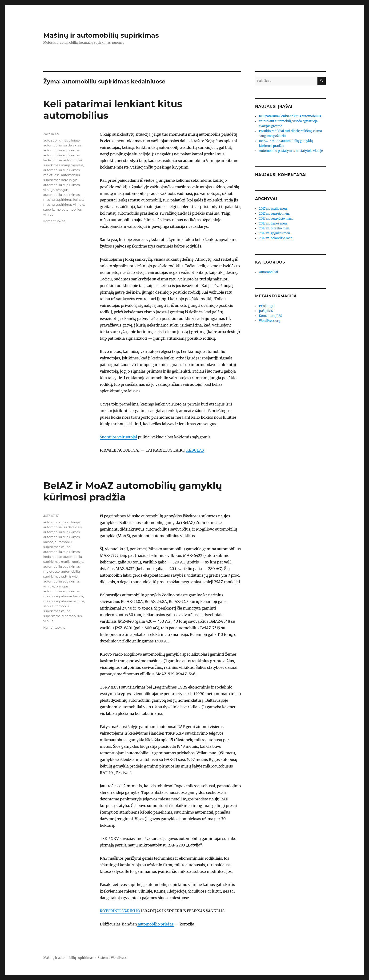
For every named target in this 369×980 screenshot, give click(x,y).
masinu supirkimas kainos (63, 200)
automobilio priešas (155, 924)
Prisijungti (267, 306)
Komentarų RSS (270, 316)
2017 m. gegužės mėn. (275, 233)
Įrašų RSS (266, 311)
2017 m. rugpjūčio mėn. (276, 218)
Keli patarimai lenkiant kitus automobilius (290, 116)
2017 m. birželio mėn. (274, 228)
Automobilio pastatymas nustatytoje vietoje (291, 151)
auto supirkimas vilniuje (61, 140)
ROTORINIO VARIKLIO (120, 911)
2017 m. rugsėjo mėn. (274, 214)
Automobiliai (268, 272)
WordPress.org (270, 321)
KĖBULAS (195, 450)
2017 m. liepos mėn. (273, 223)
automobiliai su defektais (62, 145)
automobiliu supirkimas (62, 150)
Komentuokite (54, 221)
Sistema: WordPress (112, 958)
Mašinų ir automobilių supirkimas (101, 35)
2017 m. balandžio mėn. (276, 238)
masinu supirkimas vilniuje (64, 205)
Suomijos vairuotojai (118, 437)
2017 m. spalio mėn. (273, 209)
